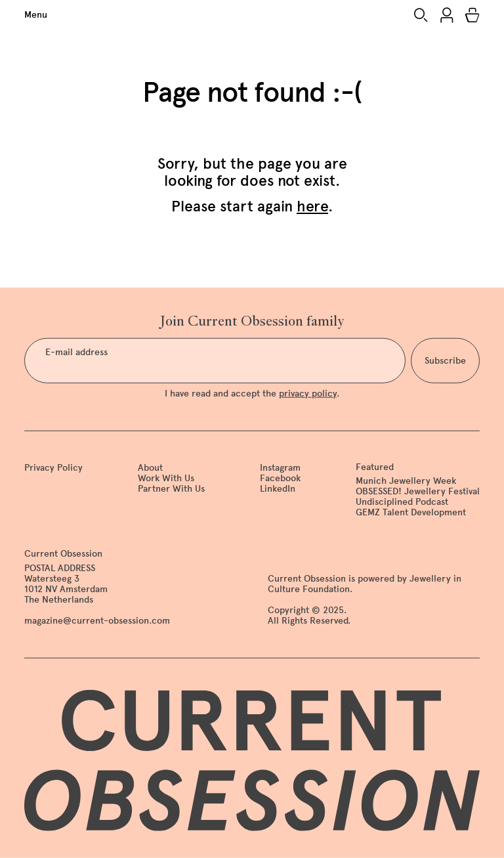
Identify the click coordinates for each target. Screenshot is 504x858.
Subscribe (445, 361)
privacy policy (308, 393)
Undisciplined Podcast (402, 502)
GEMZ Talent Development (411, 512)
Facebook (280, 478)
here (312, 206)
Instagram (280, 467)
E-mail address (76, 353)
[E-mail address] (215, 360)
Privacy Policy (53, 467)
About (150, 467)
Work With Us (166, 478)
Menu (36, 15)
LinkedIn (278, 489)
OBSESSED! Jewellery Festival (418, 491)
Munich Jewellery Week (406, 481)
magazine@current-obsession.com (97, 621)
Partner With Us (171, 489)
